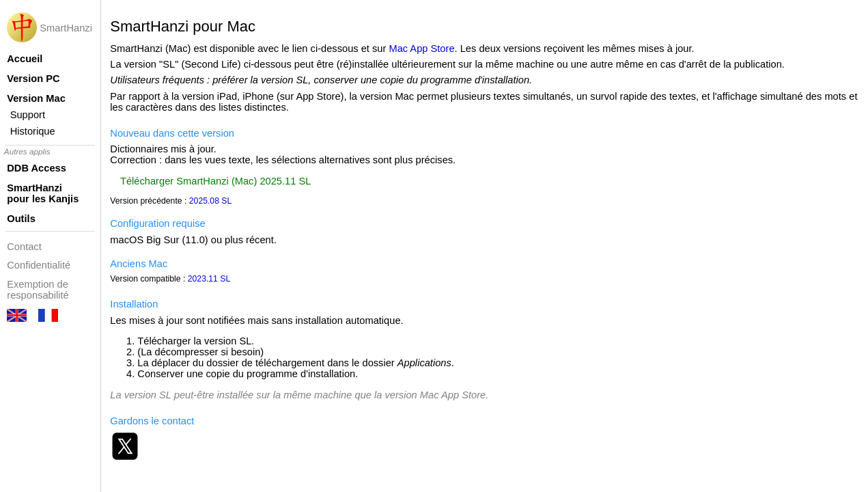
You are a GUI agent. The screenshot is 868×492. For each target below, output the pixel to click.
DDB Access (37, 168)
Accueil (25, 59)
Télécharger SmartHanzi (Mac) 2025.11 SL (215, 181)
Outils (21, 219)
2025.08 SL (211, 201)
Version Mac (36, 98)
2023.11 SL (209, 279)
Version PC (33, 79)
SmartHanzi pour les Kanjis (43, 193)
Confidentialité (39, 265)
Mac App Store (421, 49)
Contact (24, 247)
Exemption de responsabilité (38, 290)
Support (28, 115)
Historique (33, 131)
